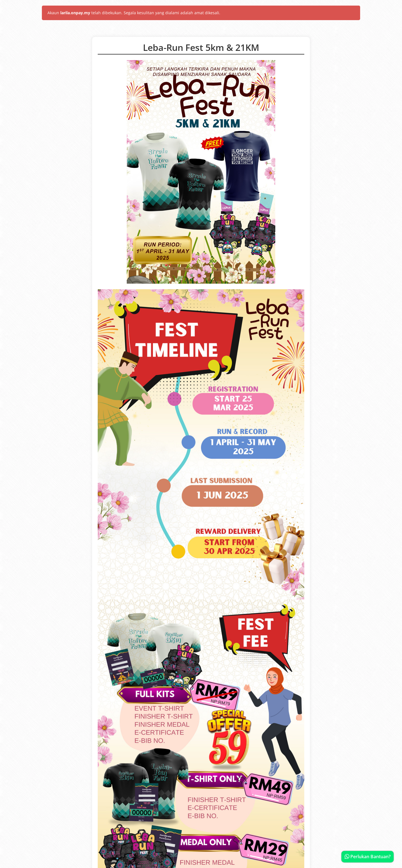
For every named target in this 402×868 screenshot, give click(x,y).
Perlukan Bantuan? (368, 857)
